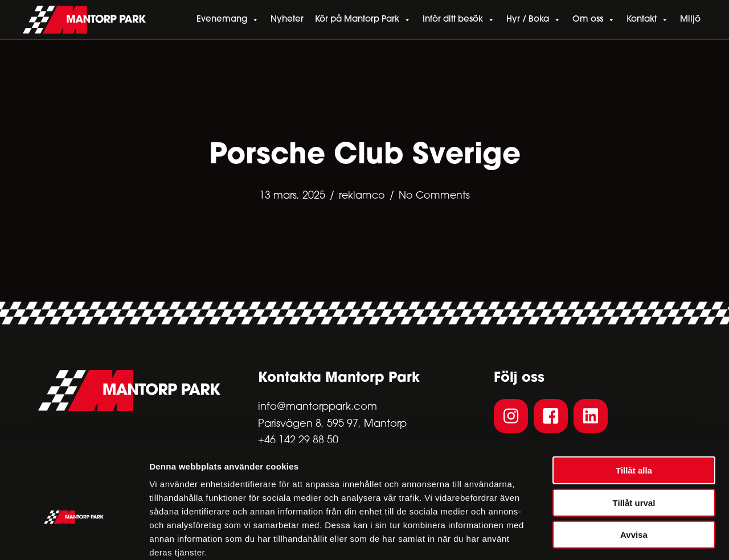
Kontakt (648, 20)
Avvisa (634, 474)
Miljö (690, 20)
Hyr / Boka (534, 20)
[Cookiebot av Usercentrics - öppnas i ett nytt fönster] (74, 538)
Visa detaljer (619, 538)
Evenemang (228, 20)
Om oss (594, 20)
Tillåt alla (634, 409)
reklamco (361, 196)
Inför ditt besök (459, 20)
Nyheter (287, 20)
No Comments (435, 196)
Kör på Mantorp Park (363, 20)
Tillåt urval (634, 442)
